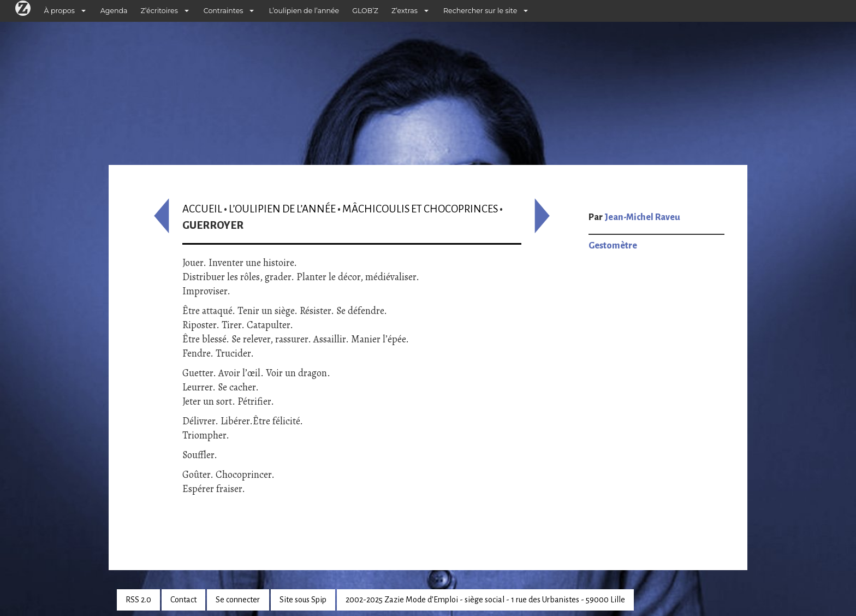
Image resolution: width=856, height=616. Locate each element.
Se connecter (238, 600)
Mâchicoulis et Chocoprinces (420, 209)
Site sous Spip (303, 600)
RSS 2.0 (138, 600)
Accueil (202, 209)
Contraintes (224, 11)
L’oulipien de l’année (304, 11)
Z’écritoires (159, 11)
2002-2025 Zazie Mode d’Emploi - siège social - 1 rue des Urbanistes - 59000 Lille (485, 600)
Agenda (114, 11)
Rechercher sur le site (480, 11)
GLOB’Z (365, 11)
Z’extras (405, 11)
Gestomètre (613, 246)
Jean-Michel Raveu (642, 217)
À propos (60, 11)
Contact (183, 600)
